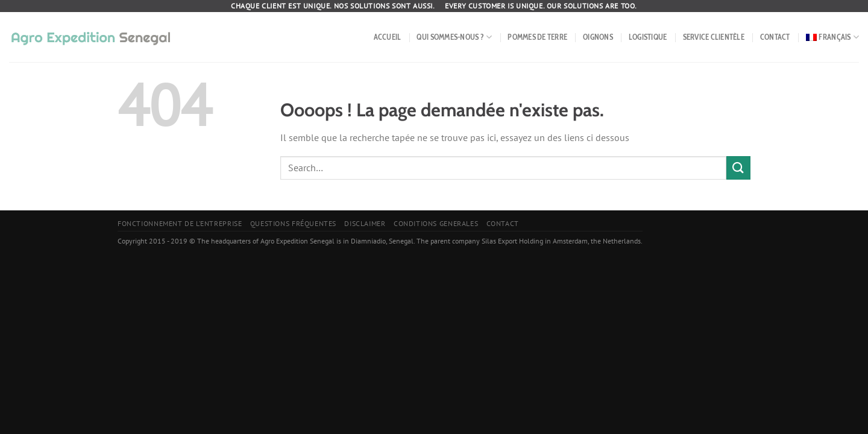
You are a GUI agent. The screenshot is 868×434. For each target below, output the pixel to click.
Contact (775, 37)
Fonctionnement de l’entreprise (180, 223)
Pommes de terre (537, 37)
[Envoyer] (738, 168)
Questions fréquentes (293, 223)
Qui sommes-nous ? (454, 37)
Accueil (388, 37)
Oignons (598, 37)
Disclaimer (365, 223)
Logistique (648, 37)
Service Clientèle (714, 37)
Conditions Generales (436, 223)
